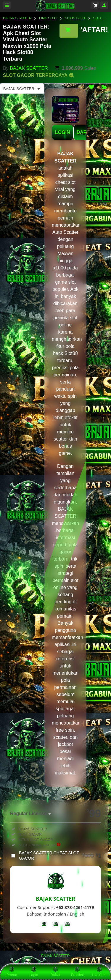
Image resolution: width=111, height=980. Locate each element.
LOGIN (63, 132)
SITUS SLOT (75, 18)
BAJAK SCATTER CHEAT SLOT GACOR (60, 856)
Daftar (55, 972)
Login (34, 972)
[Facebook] (44, 924)
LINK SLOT (48, 18)
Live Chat (99, 972)
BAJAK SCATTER (17, 18)
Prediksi (77, 972)
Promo (12, 972)
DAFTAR (86, 132)
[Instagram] (67, 924)
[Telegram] (56, 924)
